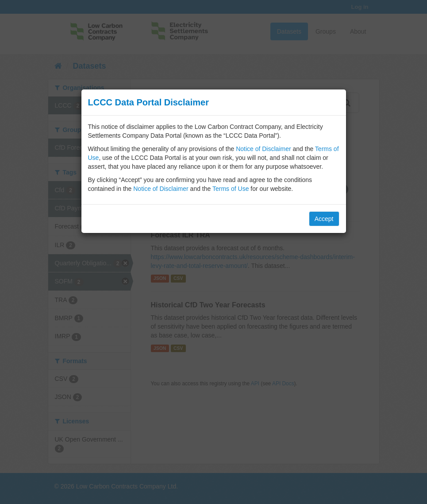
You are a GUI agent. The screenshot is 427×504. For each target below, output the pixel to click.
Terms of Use (231, 189)
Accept (324, 219)
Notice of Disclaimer (263, 149)
